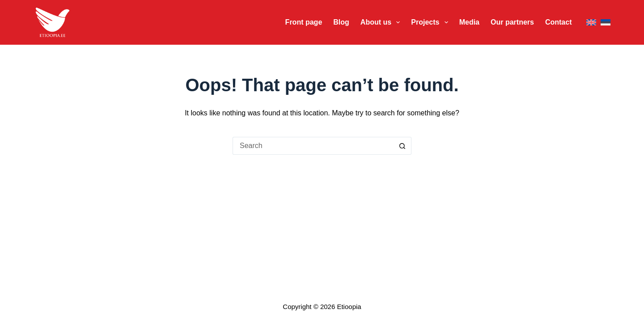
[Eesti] (606, 23)
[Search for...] (313, 146)
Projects (431, 22)
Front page (304, 22)
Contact (559, 22)
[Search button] (402, 146)
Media (469, 22)
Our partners (512, 22)
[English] (591, 23)
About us (382, 22)
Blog (341, 22)
